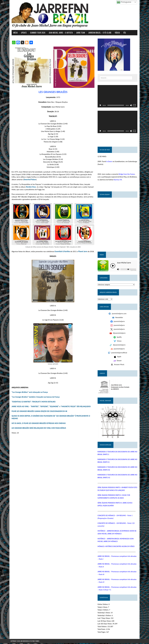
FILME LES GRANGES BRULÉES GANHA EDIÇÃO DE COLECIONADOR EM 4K (38, 413)
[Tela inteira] (136, 106)
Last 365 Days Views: (105, 625)
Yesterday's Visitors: (105, 616)
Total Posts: (102, 630)
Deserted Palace (29, 180)
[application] (118, 97)
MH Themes (36, 642)
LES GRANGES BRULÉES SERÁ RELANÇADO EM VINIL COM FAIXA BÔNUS (38, 429)
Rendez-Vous (30, 188)
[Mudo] (132, 106)
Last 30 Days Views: (105, 622)
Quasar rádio (135, 271)
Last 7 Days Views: (104, 619)
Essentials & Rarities (61, 253)
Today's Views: (103, 608)
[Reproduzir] (101, 106)
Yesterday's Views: (105, 614)
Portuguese (124, 2)
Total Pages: (102, 633)
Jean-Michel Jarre (124, 264)
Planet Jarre (82, 253)
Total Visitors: (103, 627)
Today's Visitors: (104, 611)
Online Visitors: (103, 605)
